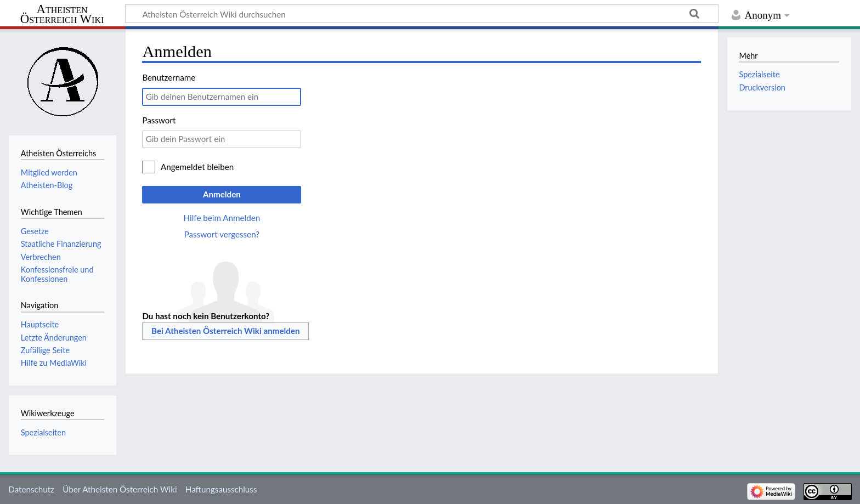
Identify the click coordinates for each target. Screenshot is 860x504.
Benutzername (169, 77)
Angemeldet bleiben (197, 167)
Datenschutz (31, 489)
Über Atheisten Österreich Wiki (120, 489)
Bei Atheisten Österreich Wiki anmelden (226, 331)
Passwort (159, 120)
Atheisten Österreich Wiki (62, 14)
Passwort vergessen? (222, 234)
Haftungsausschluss (221, 489)
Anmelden (222, 194)
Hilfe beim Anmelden (222, 218)
